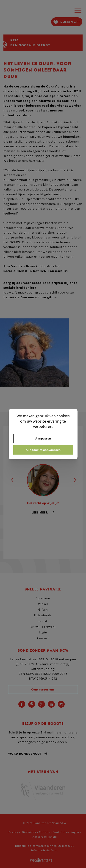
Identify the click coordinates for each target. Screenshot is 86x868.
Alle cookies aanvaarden (43, 450)
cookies (63, 416)
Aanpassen (43, 438)
